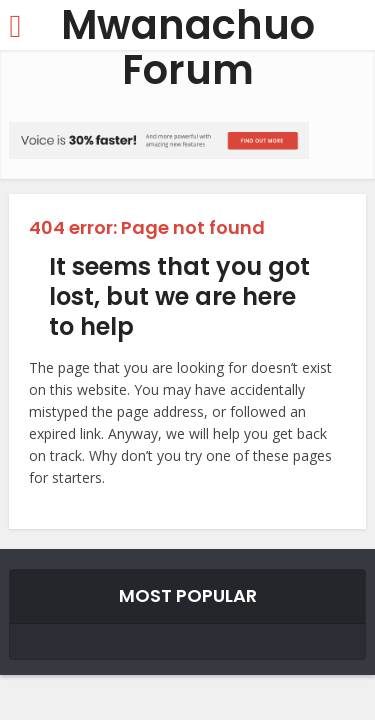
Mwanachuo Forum (188, 48)
